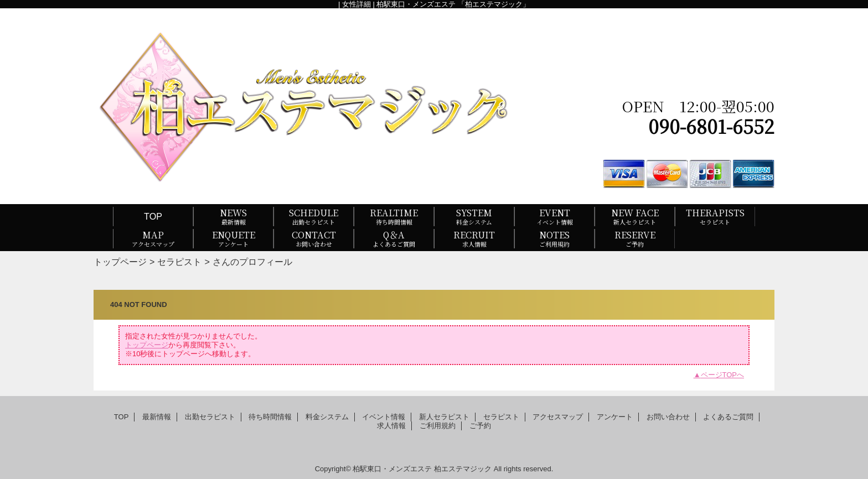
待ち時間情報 (270, 417)
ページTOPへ (723, 375)
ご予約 (480, 426)
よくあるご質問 (728, 417)
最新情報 (157, 417)
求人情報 (391, 426)
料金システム (327, 417)
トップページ (120, 262)
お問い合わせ (668, 417)
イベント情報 (384, 417)
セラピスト (179, 262)
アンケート (615, 417)
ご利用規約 (438, 426)
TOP (153, 216)
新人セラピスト (444, 417)
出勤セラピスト (210, 417)
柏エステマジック (463, 469)
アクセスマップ (558, 417)
